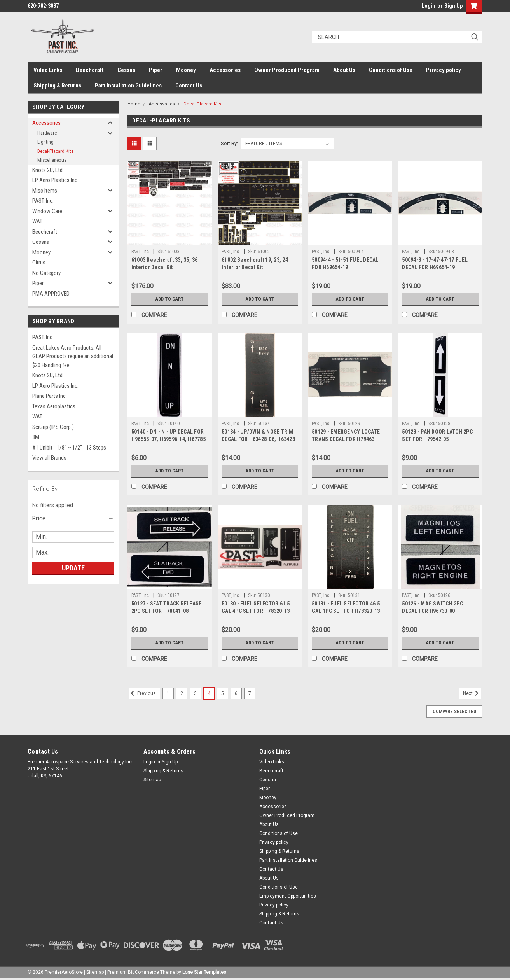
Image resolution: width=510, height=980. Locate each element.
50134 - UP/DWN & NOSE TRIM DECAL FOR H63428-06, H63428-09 (259, 439)
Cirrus (39, 262)
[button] (73, 518)
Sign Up (453, 6)
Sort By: (229, 143)
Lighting (45, 142)
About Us (344, 70)
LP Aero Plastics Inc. (55, 180)
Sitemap (152, 780)
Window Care (47, 211)
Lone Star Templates (204, 972)
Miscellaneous (52, 160)
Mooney (186, 70)
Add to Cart (170, 299)
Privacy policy (444, 70)
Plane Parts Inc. (50, 396)
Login (429, 6)
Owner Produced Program (287, 70)
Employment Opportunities (288, 896)
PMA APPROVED (51, 294)
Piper (156, 70)
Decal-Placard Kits (55, 151)
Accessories (225, 70)
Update (73, 568)
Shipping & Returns (57, 86)
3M (36, 437)
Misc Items (45, 191)
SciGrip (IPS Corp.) (53, 427)
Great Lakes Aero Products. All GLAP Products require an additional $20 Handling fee (73, 356)
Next (472, 693)
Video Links (48, 70)
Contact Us (189, 86)
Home (134, 104)
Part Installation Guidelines (128, 86)
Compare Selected (454, 712)
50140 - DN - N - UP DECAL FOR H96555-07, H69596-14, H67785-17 (169, 439)
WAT (37, 221)
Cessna (126, 70)
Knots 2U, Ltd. (48, 170)
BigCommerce (143, 972)
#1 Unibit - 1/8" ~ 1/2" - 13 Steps (69, 448)
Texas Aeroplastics (54, 406)
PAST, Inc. (43, 201)
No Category (46, 273)
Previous (142, 693)
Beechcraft (90, 70)
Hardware (47, 133)
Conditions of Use (391, 70)
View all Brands (49, 458)
